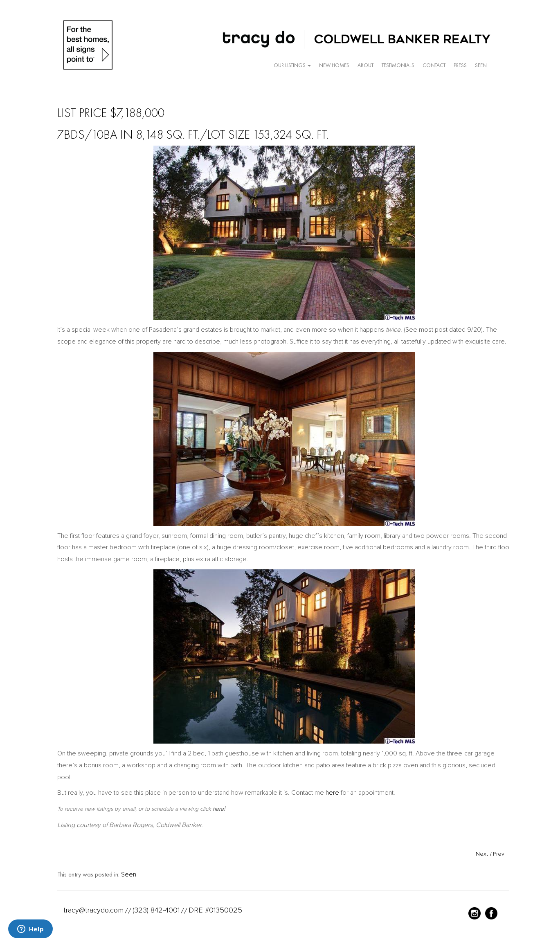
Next (482, 854)
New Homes (334, 65)
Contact (434, 65)
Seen (481, 65)
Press (460, 65)
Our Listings (292, 65)
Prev (499, 854)
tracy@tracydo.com (93, 910)
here (332, 793)
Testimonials (398, 65)
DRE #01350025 (215, 910)
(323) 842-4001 (156, 910)
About (365, 65)
